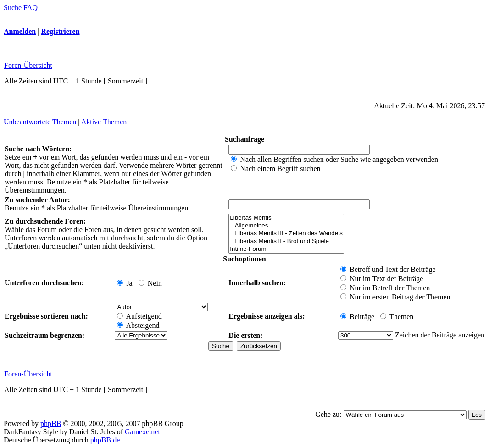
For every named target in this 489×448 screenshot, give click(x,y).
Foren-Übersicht (28, 65)
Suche (13, 8)
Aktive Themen (104, 122)
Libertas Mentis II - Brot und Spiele (286, 241)
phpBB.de (105, 440)
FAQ (31, 8)
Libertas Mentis (286, 218)
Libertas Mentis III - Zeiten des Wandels (286, 234)
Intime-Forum (286, 249)
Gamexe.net (142, 432)
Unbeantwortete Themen (40, 122)
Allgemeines (286, 226)
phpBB (51, 423)
